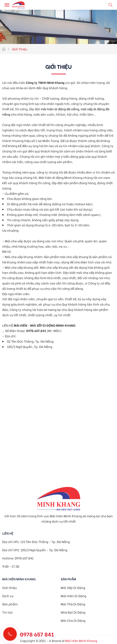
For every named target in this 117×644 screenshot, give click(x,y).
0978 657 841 (37, 634)
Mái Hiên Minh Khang (81, 641)
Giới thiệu (9, 588)
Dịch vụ (8, 596)
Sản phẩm (10, 604)
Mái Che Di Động (73, 620)
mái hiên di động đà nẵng (60, 109)
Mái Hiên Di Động (74, 596)
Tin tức (7, 612)
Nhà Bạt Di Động (73, 612)
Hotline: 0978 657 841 (18, 558)
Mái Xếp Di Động (73, 588)
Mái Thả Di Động (73, 604)
